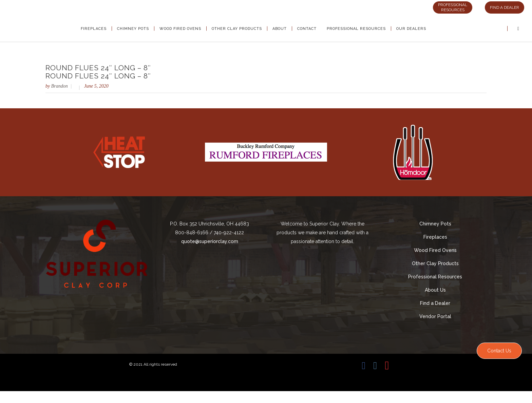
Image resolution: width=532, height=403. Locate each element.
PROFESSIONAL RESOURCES (453, 7)
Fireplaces (435, 237)
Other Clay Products (435, 263)
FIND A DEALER (505, 7)
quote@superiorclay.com (210, 241)
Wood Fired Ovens (435, 250)
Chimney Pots (435, 224)
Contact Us (499, 351)
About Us (435, 290)
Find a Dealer (435, 303)
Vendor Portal (435, 316)
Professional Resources (435, 277)
